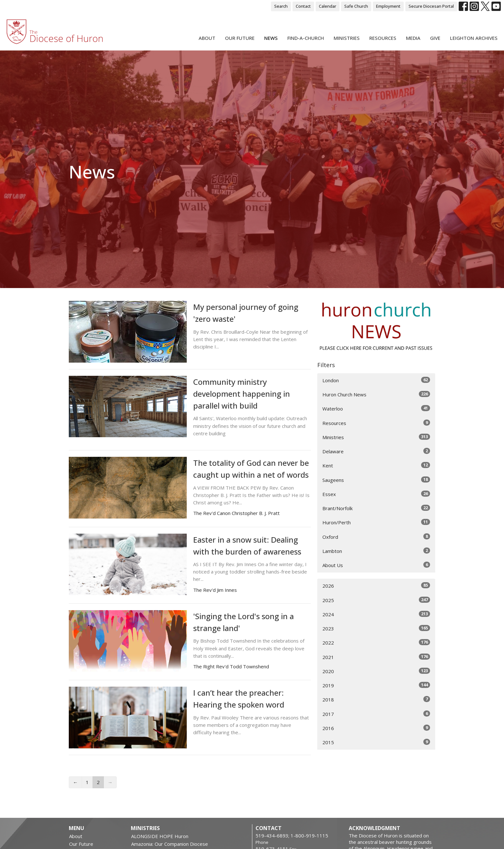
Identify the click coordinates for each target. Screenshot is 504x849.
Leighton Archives (474, 38)
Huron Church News (376, 394)
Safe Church (356, 6)
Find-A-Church (306, 38)
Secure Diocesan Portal (431, 6)
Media (413, 38)
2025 (376, 600)
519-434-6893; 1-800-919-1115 (292, 835)
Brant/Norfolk (376, 508)
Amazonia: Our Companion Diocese (170, 844)
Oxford (376, 537)
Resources (383, 38)
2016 (376, 728)
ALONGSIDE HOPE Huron (160, 836)
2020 (376, 671)
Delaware (376, 451)
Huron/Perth (376, 522)
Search (281, 6)
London (376, 380)
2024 (376, 614)
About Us (376, 565)
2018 (376, 699)
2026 (376, 586)
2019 (376, 685)
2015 (376, 742)
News (271, 38)
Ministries (347, 38)
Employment (388, 6)
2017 (376, 714)
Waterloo (376, 408)
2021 (376, 657)
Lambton (376, 551)
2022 (376, 642)
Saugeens (376, 480)
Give (435, 38)
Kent (376, 465)
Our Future (240, 38)
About (207, 38)
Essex (376, 494)
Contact (303, 6)
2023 (376, 628)
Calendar (328, 6)
